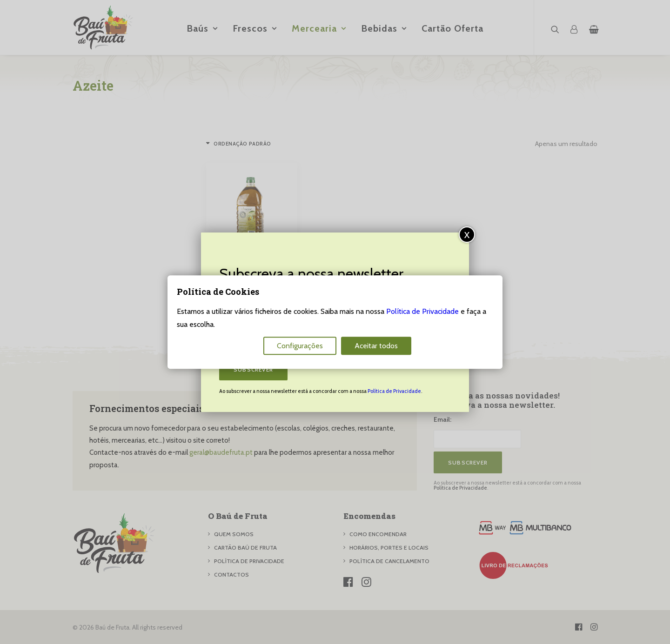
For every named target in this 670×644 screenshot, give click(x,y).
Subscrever (253, 369)
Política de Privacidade (394, 391)
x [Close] (467, 234)
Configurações (300, 346)
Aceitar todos (376, 346)
